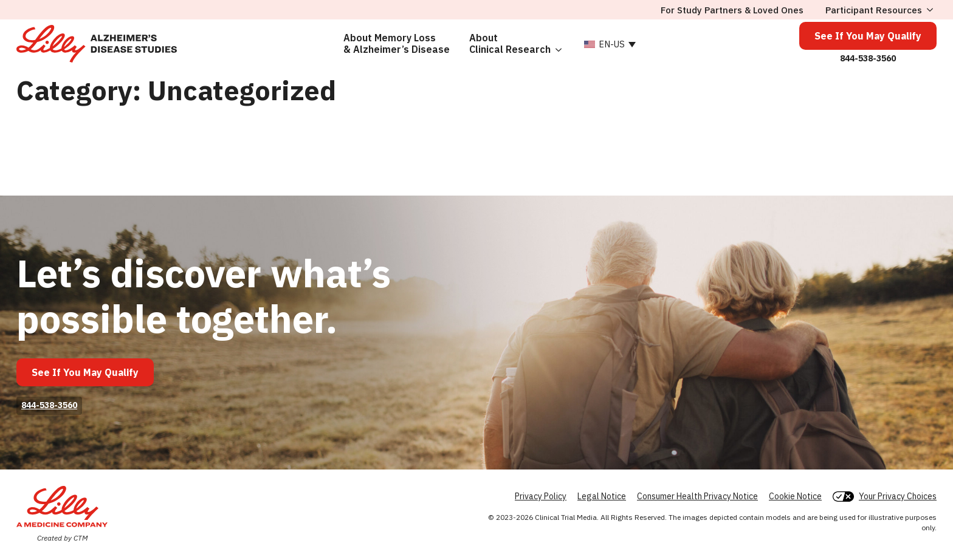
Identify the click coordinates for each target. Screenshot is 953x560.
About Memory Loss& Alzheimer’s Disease (397, 43)
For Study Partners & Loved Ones (732, 10)
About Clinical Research (510, 43)
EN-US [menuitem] (612, 44)
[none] (608, 44)
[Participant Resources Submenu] (929, 10)
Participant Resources (874, 10)
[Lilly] (62, 507)
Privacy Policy (541, 496)
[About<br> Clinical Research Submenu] (561, 44)
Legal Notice (602, 496)
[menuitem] (608, 44)
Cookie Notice (795, 496)
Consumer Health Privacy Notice (697, 496)
